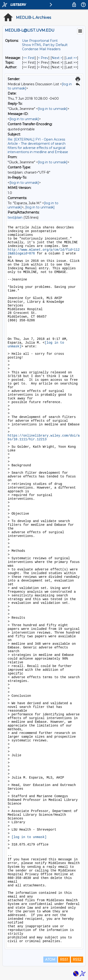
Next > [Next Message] (57, 58)
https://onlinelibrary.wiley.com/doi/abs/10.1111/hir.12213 (44, 437)
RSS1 (64, 960)
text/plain (15, 217)
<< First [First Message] (29, 58)
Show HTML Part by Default (45, 45)
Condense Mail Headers (41, 49)
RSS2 (77, 960)
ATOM (50, 960)
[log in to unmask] (53, 109)
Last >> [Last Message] (71, 58)
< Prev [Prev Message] (43, 58)
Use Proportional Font (40, 41)
